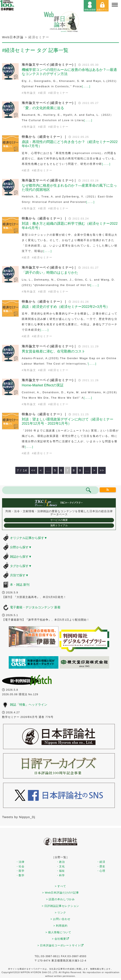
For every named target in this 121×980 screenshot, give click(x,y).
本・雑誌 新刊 (20, 585)
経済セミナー (59, 93)
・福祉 (60, 871)
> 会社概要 (61, 939)
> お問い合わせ (61, 919)
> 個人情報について (59, 932)
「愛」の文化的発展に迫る (43, 108)
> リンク (61, 913)
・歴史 (101, 866)
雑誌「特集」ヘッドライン (29, 704)
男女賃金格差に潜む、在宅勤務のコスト (53, 351)
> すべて (61, 886)
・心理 (101, 871)
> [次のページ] (94, 470)
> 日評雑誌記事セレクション (61, 906)
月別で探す (19, 575)
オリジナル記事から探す (29, 538)
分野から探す (21, 547)
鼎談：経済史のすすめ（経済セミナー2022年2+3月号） (66, 307)
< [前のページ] (41, 470)
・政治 (60, 862)
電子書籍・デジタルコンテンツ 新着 (35, 607)
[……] (86, 86)
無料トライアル (59, 525)
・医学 (20, 871)
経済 (43, 93)
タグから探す (21, 566)
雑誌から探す (21, 557)
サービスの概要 (59, 520)
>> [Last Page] (102, 470)
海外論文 (30, 93)
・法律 (20, 862)
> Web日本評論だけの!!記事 (60, 893)
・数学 (20, 875)
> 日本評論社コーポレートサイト (61, 945)
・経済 (101, 862)
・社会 (20, 866)
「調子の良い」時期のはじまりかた (50, 273)
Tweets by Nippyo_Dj (19, 817)
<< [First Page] (33, 470)
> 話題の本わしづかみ (61, 899)
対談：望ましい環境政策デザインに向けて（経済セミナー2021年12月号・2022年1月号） (68, 421)
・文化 (60, 866)
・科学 (60, 875)
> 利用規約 (61, 926)
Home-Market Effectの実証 (43, 385)
